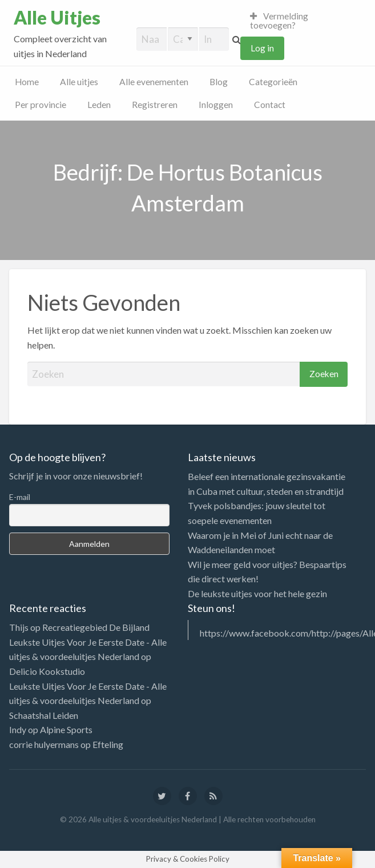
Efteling (108, 744)
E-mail (20, 497)
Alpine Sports (66, 729)
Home (27, 82)
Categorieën (273, 82)
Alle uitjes (79, 82)
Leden (99, 105)
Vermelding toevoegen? (279, 21)
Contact (270, 105)
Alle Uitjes (57, 18)
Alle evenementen (154, 82)
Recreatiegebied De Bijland (96, 627)
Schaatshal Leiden (44, 715)
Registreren (155, 105)
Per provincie (41, 105)
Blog (219, 82)
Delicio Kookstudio (47, 671)
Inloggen (216, 105)
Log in (262, 48)
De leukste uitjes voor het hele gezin (257, 593)
